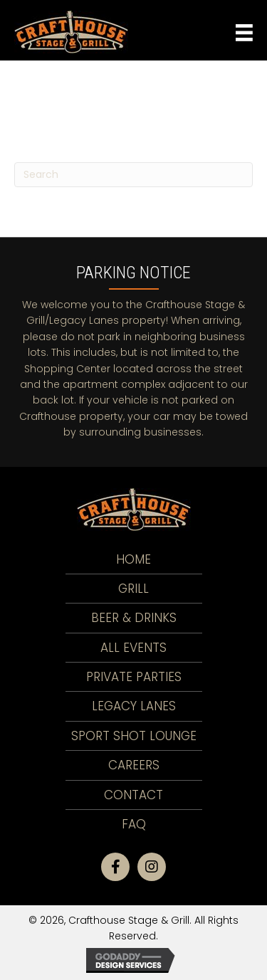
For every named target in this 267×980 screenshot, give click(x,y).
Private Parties (134, 677)
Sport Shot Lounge (134, 736)
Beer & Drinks (134, 618)
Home (133, 559)
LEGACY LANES (134, 706)
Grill (133, 589)
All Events (133, 648)
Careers (134, 765)
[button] (115, 867)
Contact (133, 795)
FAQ (134, 824)
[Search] (133, 175)
